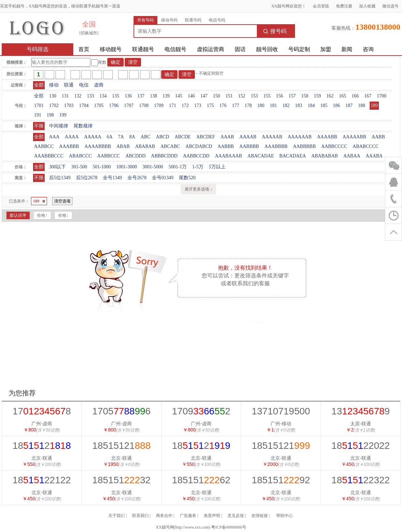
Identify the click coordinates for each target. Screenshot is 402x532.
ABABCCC (80, 156)
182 (286, 105)
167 (368, 96)
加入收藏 (367, 6)
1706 (114, 105)
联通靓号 (143, 49)
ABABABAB (325, 156)
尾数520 (187, 178)
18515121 (121, 446)
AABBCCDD (196, 156)
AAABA (374, 156)
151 (229, 96)
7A (121, 137)
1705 (99, 105)
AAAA (72, 137)
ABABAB (145, 146)
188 (362, 105)
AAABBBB (276, 146)
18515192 (281, 480)
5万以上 (217, 167)
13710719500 (281, 411)
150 (217, 96)
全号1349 (112, 178)
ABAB (123, 146)
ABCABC (170, 146)
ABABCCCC (366, 146)
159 (317, 96)
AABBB (226, 146)
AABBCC (44, 146)
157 (292, 96)
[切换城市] (89, 33)
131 (65, 96)
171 (173, 105)
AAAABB (327, 137)
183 (299, 105)
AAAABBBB (98, 146)
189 (374, 105)
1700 (382, 96)
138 (153, 96)
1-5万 (198, 167)
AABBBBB (304, 146)
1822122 (42, 480)
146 (191, 96)
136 (128, 96)
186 (336, 105)
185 (324, 105)
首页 (84, 49)
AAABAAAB (228, 156)
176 (223, 105)
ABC (146, 137)
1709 (159, 105)
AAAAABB (354, 137)
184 (311, 105)
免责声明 (212, 516)
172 (185, 105)
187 (349, 105)
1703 (69, 105)
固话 (240, 49)
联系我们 (140, 516)
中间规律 (59, 126)
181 (273, 105)
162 (330, 96)
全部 (39, 85)
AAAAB (248, 137)
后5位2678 (87, 178)
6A (110, 137)
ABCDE (182, 137)
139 (166, 96)
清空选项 (62, 201)
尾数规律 (83, 126)
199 (63, 115)
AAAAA (93, 137)
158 (305, 96)
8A (132, 137)
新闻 (347, 49)
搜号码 (275, 31)
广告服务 (188, 516)
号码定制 (299, 49)
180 (261, 105)
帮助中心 (284, 516)
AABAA (352, 156)
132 (78, 96)
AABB (378, 137)
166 (355, 96)
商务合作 (164, 516)
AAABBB (69, 146)
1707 (129, 105)
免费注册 (344, 6)
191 (38, 115)
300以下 (57, 167)
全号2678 (137, 178)
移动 (54, 85)
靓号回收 (267, 49)
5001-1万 (178, 167)
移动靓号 (111, 49)
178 (248, 105)
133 (90, 96)
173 (198, 105)
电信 (84, 85)
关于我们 (117, 516)
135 (116, 96)
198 (50, 115)
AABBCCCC (334, 146)
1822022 (361, 446)
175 (210, 105)
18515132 (121, 480)
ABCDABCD (199, 146)
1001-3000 (127, 167)
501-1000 (102, 167)
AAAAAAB (299, 137)
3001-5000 (153, 167)
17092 (201, 411)
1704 (84, 105)
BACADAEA (293, 156)
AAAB (227, 137)
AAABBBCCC (49, 156)
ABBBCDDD (164, 156)
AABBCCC (109, 156)
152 (242, 96)
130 (53, 96)
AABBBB (249, 146)
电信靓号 (175, 49)
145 (179, 96)
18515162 (201, 480)
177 (236, 105)
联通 (69, 85)
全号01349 (163, 178)
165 (343, 96)
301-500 (79, 167)
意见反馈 (236, 516)
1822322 (361, 480)
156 (280, 96)
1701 (39, 105)
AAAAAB (272, 137)
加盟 (326, 49)
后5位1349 (60, 178)
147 (204, 96)
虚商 (99, 85)
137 (141, 96)
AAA (54, 137)
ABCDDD (135, 156)
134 (103, 96)
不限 (39, 126)
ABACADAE (261, 156)
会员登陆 (321, 6)
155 (267, 96)
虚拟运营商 (211, 49)
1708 (144, 105)
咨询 (368, 49)
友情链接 (260, 516)
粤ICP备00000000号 (229, 527)
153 (254, 96)
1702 (54, 105)
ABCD (163, 137)
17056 (121, 411)
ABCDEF (206, 137)
